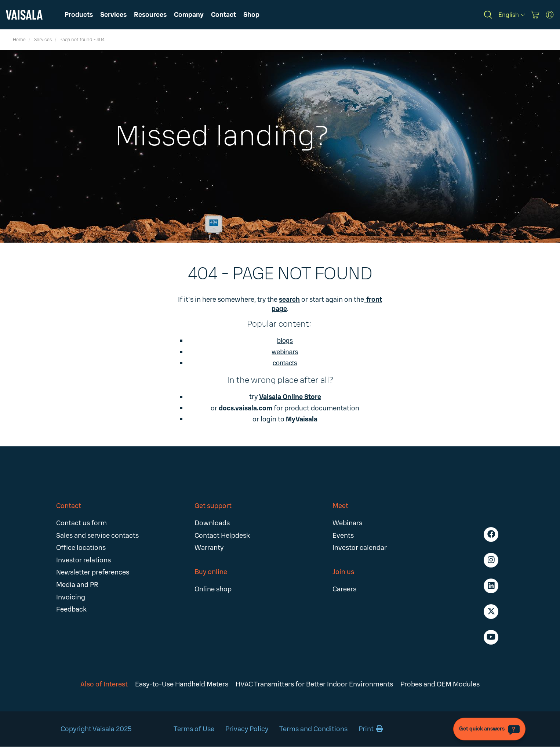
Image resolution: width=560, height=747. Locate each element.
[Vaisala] (24, 15)
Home (19, 40)
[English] (512, 15)
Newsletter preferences (93, 572)
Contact (69, 506)
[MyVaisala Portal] (550, 15)
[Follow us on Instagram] (491, 560)
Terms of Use (194, 729)
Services (43, 40)
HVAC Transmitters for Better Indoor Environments (314, 684)
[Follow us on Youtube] (491, 637)
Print (371, 729)
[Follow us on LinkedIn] (491, 586)
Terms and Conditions (313, 729)
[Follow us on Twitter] (491, 612)
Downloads (212, 523)
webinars (285, 352)
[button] (150, 15)
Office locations (81, 548)
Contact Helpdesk (222, 536)
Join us (343, 572)
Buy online (211, 572)
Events (343, 536)
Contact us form (81, 523)
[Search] (488, 15)
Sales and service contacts (97, 536)
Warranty (209, 548)
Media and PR (77, 585)
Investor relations (83, 560)
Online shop (213, 589)
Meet (340, 506)
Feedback (71, 609)
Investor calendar (360, 548)
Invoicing (71, 597)
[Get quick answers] (489, 729)
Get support (213, 506)
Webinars (347, 523)
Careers (344, 589)
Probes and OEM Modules (440, 684)
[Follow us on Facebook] (491, 534)
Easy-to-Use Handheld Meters (182, 684)
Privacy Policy (247, 729)
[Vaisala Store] (535, 15)
